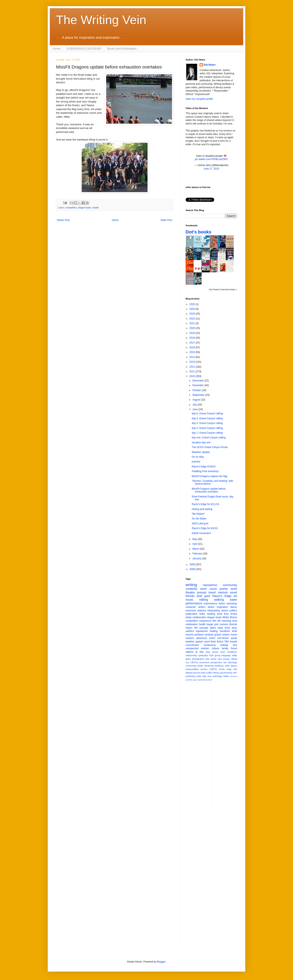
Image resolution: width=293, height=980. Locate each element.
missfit (95, 208)
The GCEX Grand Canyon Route (210, 447)
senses (204, 669)
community (230, 585)
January (197, 559)
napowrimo (202, 631)
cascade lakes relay (211, 628)
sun (187, 662)
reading (211, 614)
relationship (191, 655)
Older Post (166, 220)
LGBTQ (213, 669)
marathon (225, 631)
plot (216, 624)
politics (233, 611)
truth (211, 655)
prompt (202, 592)
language (226, 655)
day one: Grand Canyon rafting (209, 438)
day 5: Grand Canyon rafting (207, 418)
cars (220, 659)
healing (214, 631)
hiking (216, 673)
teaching (226, 621)
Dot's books (198, 232)
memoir (223, 592)
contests (209, 635)
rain (225, 662)
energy (226, 659)
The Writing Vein (101, 20)
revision (224, 624)
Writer (226, 617)
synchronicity (226, 673)
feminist (234, 676)
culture (215, 648)
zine (209, 676)
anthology (217, 676)
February (198, 554)
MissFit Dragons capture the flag (210, 476)
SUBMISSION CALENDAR (84, 49)
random (190, 638)
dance (234, 607)
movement (204, 662)
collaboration (199, 617)
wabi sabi (202, 676)
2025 (193, 304)
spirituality (203, 655)
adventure (202, 638)
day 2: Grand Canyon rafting (207, 433)
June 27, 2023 (211, 169)
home (234, 635)
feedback (219, 666)
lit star (200, 652)
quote (234, 638)
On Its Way (198, 457)
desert (215, 652)
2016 (193, 347)
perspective (216, 662)
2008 (193, 569)
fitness (233, 617)
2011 (193, 372)
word (220, 614)
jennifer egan (191, 680)
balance (202, 611)
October (197, 390)
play (208, 659)
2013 (193, 362)
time (226, 614)
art (235, 596)
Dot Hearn (210, 65)
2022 (193, 319)
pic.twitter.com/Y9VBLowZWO (211, 159)
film (215, 621)
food (235, 621)
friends (190, 596)
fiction (222, 604)
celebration (192, 624)
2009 (193, 564)
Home (56, 49)
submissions (210, 604)
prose (213, 659)
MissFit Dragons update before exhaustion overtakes (209, 490)
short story (231, 628)
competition (71, 208)
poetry (224, 589)
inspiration (222, 607)
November (198, 385)
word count (209, 589)
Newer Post (63, 220)
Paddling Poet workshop (205, 471)
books (234, 614)
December (198, 381)
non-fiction (223, 638)
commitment (192, 645)
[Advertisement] (231, 749)
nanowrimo (210, 585)
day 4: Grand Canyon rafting (207, 423)
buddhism (232, 652)
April (195, 544)
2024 (193, 309)
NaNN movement (201, 533)
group (218, 655)
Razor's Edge (222, 596)
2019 (193, 333)
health (202, 624)
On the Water (199, 519)
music (190, 600)
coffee (209, 673)
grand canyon (222, 635)
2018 (193, 338)
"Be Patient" (198, 514)
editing (204, 600)
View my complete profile (199, 99)
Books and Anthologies (122, 49)
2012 (193, 367)
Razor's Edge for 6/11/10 (205, 504)
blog (208, 652)
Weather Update (201, 452)
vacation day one (201, 442)
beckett (209, 680)
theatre (190, 592)
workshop (232, 604)
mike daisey (231, 666)
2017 (193, 343)
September (199, 395)
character (191, 607)
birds (203, 673)
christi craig (225, 669)
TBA (227, 642)
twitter (226, 676)
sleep (189, 617)
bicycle (197, 673)
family (225, 648)
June (195, 409)
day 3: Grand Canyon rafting (207, 428)
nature (225, 611)
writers (202, 607)
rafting (234, 659)
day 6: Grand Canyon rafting (207, 413)
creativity (191, 589)
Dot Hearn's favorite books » (223, 289)
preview (196, 462)
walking (219, 600)
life (219, 621)
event (212, 638)
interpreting (214, 611)
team (223, 652)
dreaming (209, 666)
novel (234, 592)
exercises (191, 611)
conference (210, 645)
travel (212, 592)
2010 (193, 376)
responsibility (192, 669)
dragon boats (84, 208)
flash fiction (217, 642)
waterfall (201, 680)
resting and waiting (202, 509)
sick (235, 645)
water (233, 600)
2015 (193, 352)
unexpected (192, 648)
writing (191, 585)
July (195, 405)
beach (211, 607)
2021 (193, 323)
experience (205, 621)
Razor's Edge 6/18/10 (204, 467)
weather (190, 642)
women (205, 648)
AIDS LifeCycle (200, 524)
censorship (191, 666)
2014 (193, 357)
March (196, 549)
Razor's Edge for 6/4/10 (205, 528)
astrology (233, 662)
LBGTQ (194, 662)
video (202, 614)
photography (198, 659)
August (197, 400)
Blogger (161, 962)
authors (190, 631)
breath (234, 642)
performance (194, 603)
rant (235, 669)
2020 (193, 328)
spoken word (202, 642)
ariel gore (203, 596)
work (234, 589)
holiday (224, 645)
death (200, 666)
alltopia (189, 673)
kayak (210, 624)
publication (191, 614)
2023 (193, 314)
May (195, 539)
